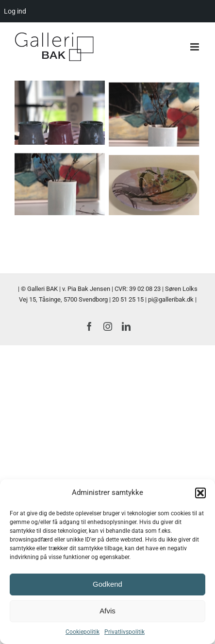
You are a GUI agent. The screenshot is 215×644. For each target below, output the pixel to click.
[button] (200, 493)
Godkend (107, 584)
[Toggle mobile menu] (195, 47)
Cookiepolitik (83, 632)
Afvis (107, 611)
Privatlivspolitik (124, 632)
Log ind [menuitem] (15, 11)
